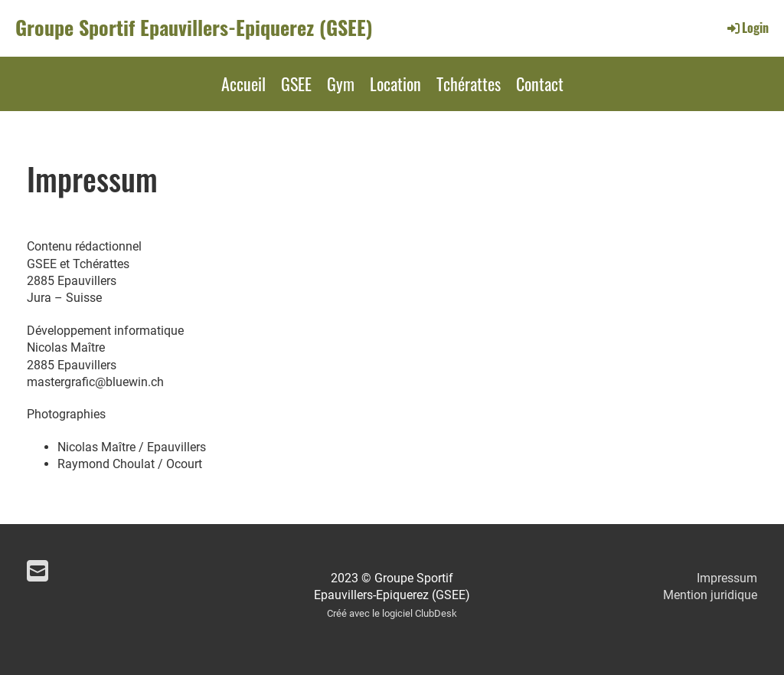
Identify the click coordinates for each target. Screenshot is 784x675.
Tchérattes (469, 84)
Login (747, 28)
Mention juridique (710, 595)
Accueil (243, 84)
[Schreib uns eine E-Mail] (38, 572)
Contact (540, 84)
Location (395, 84)
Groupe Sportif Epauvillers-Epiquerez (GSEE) (194, 28)
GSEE (296, 84)
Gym (341, 84)
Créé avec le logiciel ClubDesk (392, 613)
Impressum (727, 578)
